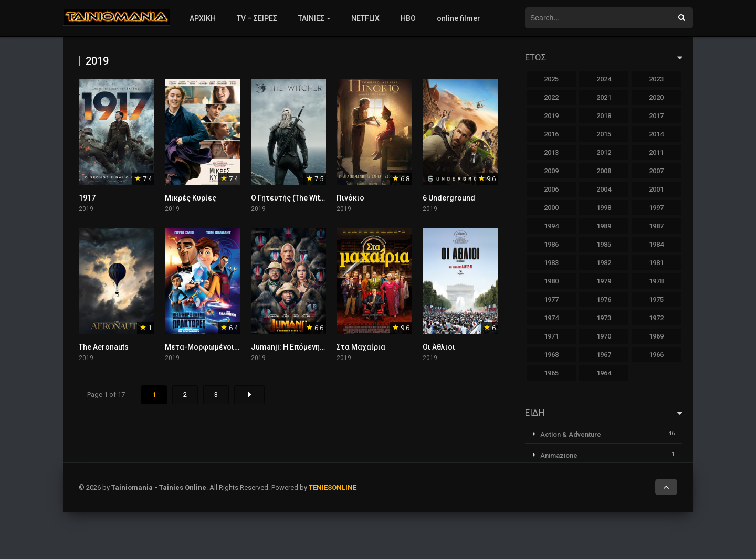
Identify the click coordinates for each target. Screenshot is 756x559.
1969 (656, 336)
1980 (551, 281)
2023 (656, 79)
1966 (656, 355)
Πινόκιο (350, 198)
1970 (604, 336)
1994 (551, 226)
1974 (551, 318)
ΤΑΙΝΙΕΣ (311, 18)
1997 (656, 208)
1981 (656, 263)
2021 (604, 97)
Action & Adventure (571, 434)
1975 (656, 299)
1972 (656, 318)
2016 (551, 134)
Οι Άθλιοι (439, 347)
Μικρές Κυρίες (191, 198)
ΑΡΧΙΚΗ (203, 18)
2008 (604, 171)
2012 (604, 152)
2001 (656, 189)
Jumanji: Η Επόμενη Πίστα (297, 347)
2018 (604, 116)
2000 (551, 208)
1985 (604, 244)
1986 (551, 244)
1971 (551, 336)
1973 (604, 318)
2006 (551, 189)
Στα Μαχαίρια (361, 347)
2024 (604, 79)
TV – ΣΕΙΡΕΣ (257, 18)
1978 (656, 281)
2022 (551, 97)
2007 (656, 171)
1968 (551, 355)
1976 (604, 299)
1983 (551, 263)
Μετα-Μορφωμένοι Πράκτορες (220, 347)
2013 (551, 152)
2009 (551, 171)
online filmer (459, 18)
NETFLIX (365, 18)
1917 (87, 198)
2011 (656, 152)
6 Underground (449, 198)
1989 (604, 226)
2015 (604, 134)
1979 (604, 281)
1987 (656, 226)
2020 (656, 97)
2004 (604, 189)
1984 (656, 244)
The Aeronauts (104, 347)
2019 (551, 116)
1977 (551, 299)
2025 (551, 79)
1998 (604, 208)
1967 (604, 355)
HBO (408, 18)
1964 (604, 373)
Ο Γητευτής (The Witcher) (295, 198)
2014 (656, 134)
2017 (656, 116)
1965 (551, 373)
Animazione (559, 455)
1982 (604, 263)
